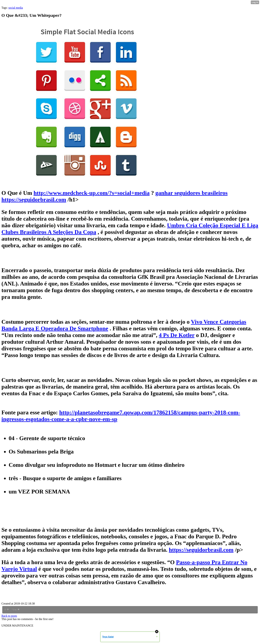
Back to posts (9, 616)
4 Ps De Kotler (177, 335)
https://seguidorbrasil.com (201, 550)
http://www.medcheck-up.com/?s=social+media (92, 193)
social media (16, 8)
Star (16, 610)
